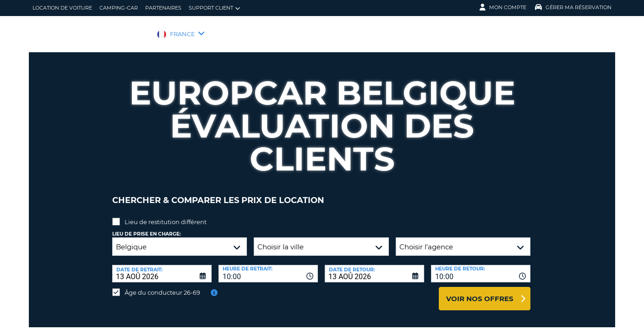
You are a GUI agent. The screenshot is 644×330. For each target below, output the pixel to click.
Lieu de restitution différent (166, 215)
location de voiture (62, 8)
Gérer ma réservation (573, 7)
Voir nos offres (480, 292)
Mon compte (503, 7)
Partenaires (163, 8)
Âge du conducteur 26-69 (162, 286)
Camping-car (119, 8)
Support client (214, 8)
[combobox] (268, 267)
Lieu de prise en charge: (147, 227)
